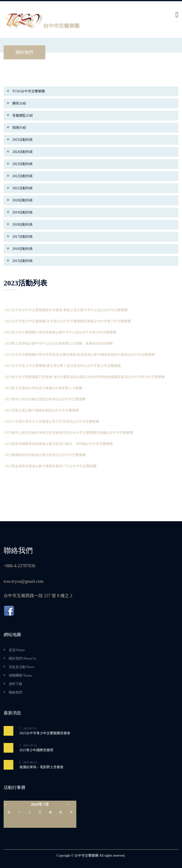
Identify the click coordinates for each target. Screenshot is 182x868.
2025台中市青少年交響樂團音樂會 (45, 733)
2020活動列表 (23, 200)
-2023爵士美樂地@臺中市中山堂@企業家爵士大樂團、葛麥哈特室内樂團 (58, 343)
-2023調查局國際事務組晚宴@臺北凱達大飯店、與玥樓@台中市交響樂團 (58, 444)
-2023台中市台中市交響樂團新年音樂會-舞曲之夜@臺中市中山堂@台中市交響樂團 (66, 310)
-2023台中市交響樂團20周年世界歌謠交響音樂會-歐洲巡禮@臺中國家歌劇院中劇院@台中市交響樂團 (79, 355)
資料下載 (16, 684)
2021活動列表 (23, 188)
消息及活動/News (22, 667)
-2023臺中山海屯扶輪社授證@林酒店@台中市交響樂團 (45, 399)
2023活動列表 (23, 164)
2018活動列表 (23, 225)
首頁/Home (17, 650)
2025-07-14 (30, 745)
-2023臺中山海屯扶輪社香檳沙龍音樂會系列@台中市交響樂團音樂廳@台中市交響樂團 (68, 433)
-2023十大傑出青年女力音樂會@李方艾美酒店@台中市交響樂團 (51, 422)
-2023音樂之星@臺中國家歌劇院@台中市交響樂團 (41, 410)
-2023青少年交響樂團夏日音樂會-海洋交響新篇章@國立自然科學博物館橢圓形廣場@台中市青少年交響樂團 (84, 377)
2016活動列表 (23, 249)
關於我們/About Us (23, 659)
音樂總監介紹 (23, 115)
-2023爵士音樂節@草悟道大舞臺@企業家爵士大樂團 (43, 388)
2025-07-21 (30, 728)
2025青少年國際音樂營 (36, 750)
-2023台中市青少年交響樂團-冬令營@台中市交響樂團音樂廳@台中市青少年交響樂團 (67, 321)
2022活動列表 (23, 176)
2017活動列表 (23, 237)
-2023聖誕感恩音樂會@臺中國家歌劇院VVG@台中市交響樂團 (50, 466)
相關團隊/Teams (20, 675)
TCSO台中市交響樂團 (29, 91)
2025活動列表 (23, 140)
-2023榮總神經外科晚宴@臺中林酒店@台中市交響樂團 (45, 455)
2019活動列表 (23, 212)
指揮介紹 (19, 128)
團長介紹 (19, 103)
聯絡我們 (16, 692)
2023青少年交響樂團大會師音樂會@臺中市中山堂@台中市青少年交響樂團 (61, 332)
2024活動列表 (23, 152)
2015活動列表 (23, 261)
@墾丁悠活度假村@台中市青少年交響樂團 (89, 366)
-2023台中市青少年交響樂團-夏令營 (30, 366)
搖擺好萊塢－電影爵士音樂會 (41, 767)
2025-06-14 (30, 762)
